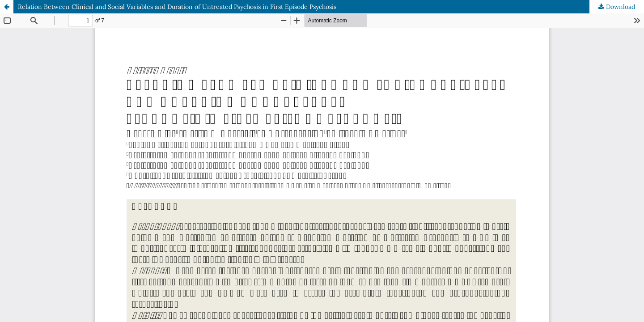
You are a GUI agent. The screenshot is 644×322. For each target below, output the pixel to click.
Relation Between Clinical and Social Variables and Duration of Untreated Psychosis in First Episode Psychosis (177, 7)
